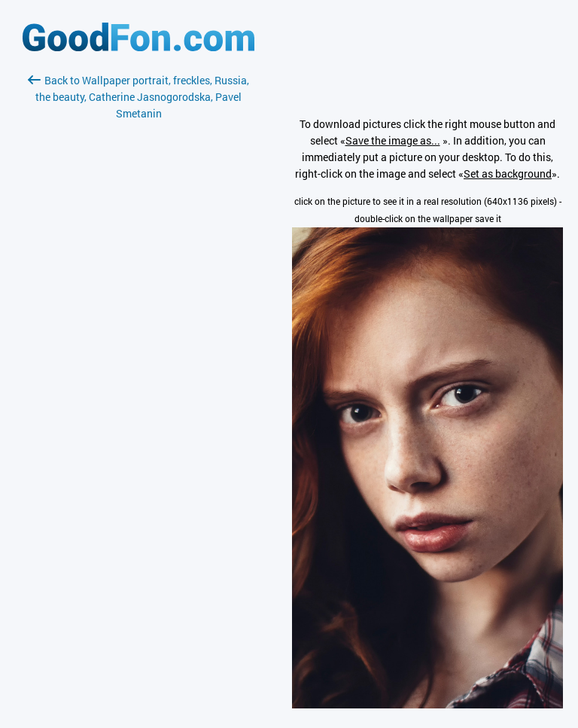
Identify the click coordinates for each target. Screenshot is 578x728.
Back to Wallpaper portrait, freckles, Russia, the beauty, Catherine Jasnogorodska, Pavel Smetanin (138, 97)
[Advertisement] (138, 300)
